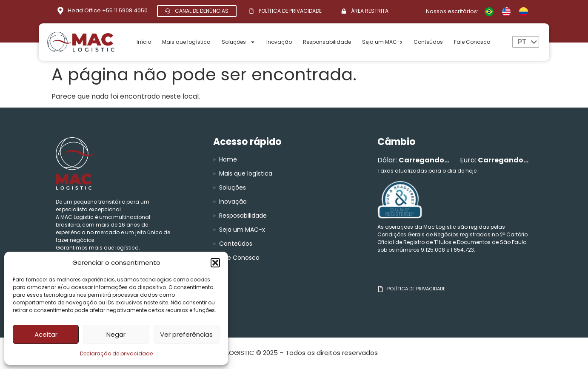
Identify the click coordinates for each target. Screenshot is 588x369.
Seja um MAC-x (382, 42)
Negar (116, 334)
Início (144, 42)
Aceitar (46, 334)
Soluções (238, 42)
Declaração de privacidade (116, 353)
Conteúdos (428, 42)
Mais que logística (186, 42)
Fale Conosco (472, 42)
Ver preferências (186, 334)
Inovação (279, 42)
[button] (215, 263)
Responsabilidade (327, 42)
